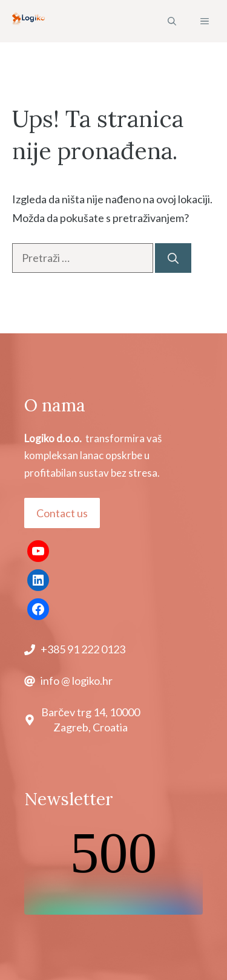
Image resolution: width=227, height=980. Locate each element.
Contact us (62, 513)
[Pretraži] (173, 258)
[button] (172, 21)
